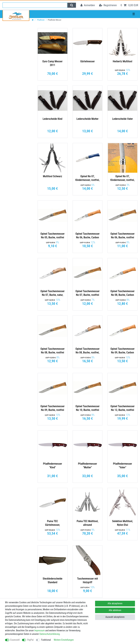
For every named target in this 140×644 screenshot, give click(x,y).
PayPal (30, 640)
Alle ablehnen (115, 610)
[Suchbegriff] (35, 5)
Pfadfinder (41, 20)
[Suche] (72, 5)
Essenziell (15, 640)
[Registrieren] (108, 5)
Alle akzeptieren (115, 603)
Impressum (40, 630)
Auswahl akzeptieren (115, 617)
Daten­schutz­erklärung (50, 634)
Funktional (46, 640)
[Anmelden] (88, 5)
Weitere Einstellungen (64, 640)
